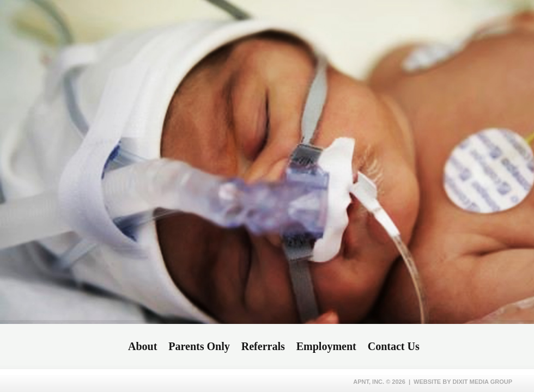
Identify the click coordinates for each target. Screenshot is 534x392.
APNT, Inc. (369, 382)
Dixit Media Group (482, 382)
